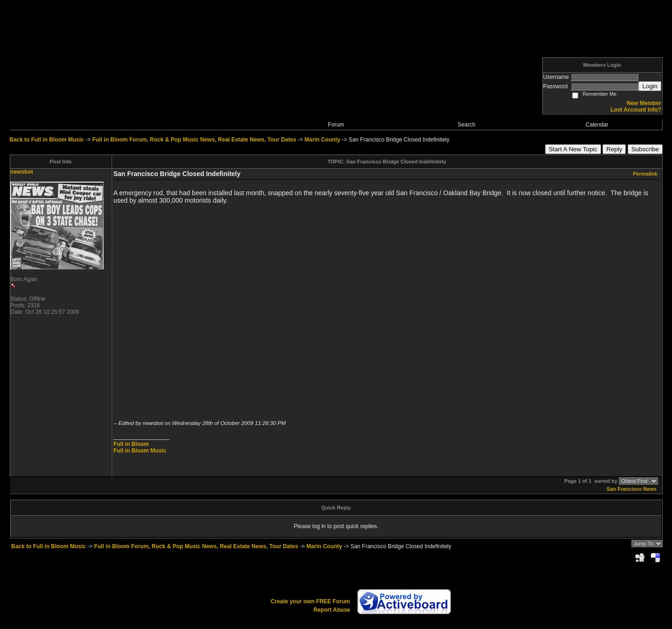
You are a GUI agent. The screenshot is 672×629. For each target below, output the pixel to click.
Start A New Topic (573, 149)
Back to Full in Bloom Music (47, 140)
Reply (614, 149)
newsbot (22, 172)
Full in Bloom (131, 444)
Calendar (597, 125)
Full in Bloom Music (140, 451)
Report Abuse (332, 610)
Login (650, 86)
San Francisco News (632, 489)
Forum (336, 125)
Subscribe (645, 149)
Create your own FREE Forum (310, 601)
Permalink (645, 174)
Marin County (323, 140)
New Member (644, 103)
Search (467, 125)
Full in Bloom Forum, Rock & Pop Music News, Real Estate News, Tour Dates (194, 140)
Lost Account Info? (636, 110)
